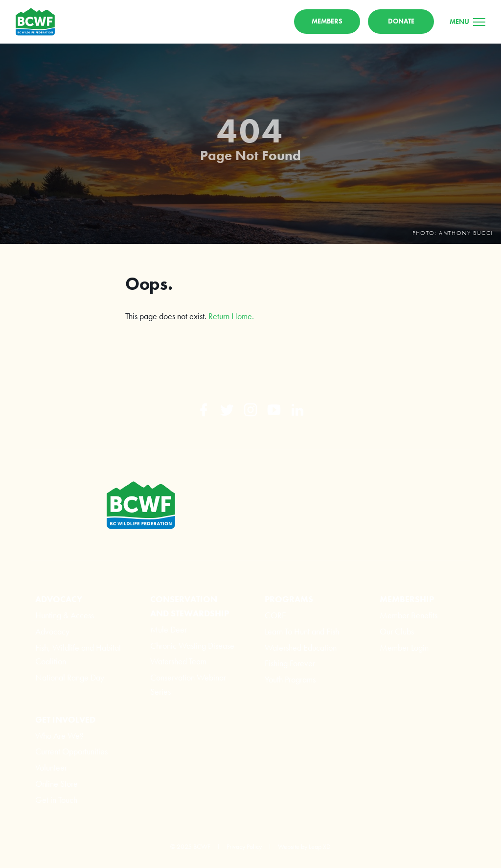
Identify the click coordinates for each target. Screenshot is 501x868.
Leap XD (320, 846)
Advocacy (52, 631)
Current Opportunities (71, 751)
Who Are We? (59, 736)
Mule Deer (169, 629)
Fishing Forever (290, 663)
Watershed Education (301, 647)
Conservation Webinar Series (188, 684)
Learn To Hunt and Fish (302, 631)
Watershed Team (178, 661)
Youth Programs (290, 679)
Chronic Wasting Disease (192, 645)
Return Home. (231, 316)
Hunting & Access (65, 615)
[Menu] (467, 22)
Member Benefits (409, 615)
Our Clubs (397, 631)
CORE (275, 615)
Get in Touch (56, 800)
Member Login (404, 647)
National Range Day (70, 677)
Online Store (57, 784)
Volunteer (51, 767)
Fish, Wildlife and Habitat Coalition (78, 655)
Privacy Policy (244, 846)
